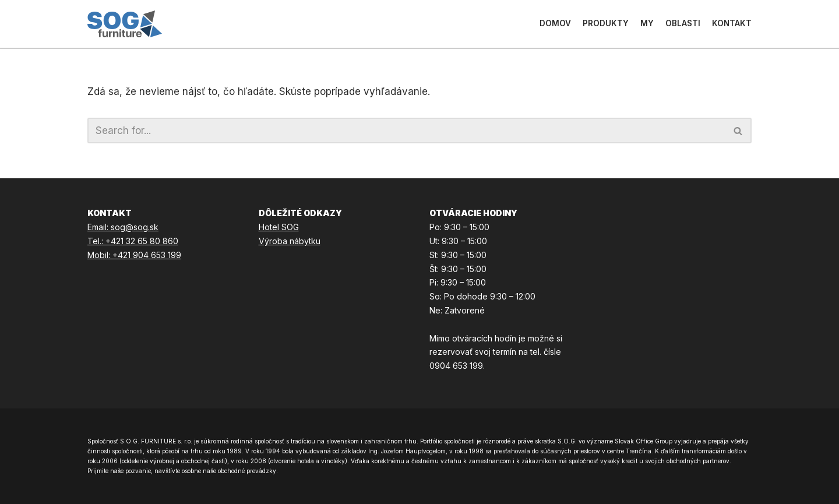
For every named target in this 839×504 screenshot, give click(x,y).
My (647, 23)
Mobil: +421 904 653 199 (134, 255)
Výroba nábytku (290, 241)
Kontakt (732, 23)
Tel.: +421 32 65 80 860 (133, 241)
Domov (555, 23)
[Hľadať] (738, 131)
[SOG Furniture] (125, 24)
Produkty (606, 23)
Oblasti (683, 23)
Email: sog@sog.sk (123, 227)
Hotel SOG (279, 227)
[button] (738, 131)
